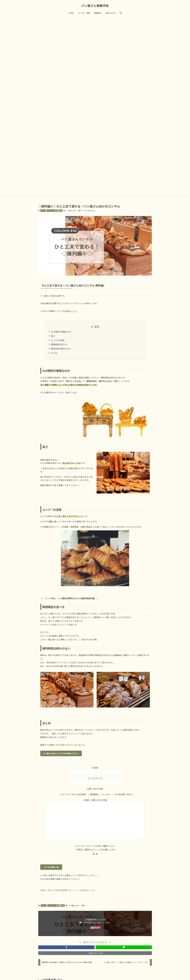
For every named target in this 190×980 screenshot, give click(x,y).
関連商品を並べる (59, 344)
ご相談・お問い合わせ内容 (95, 819)
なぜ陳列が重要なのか (61, 332)
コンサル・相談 (52, 211)
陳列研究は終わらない (61, 349)
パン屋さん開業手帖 (95, 6)
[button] (66, 947)
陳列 (60, 211)
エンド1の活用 (58, 340)
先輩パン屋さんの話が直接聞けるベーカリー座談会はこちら (68, 890)
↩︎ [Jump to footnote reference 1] (98, 598)
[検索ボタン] (121, 13)
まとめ (54, 353)
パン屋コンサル (71, 211)
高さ (53, 336)
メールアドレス (95, 780)
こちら (74, 311)
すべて (43, 211)
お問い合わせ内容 (95, 789)
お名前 (95, 770)
